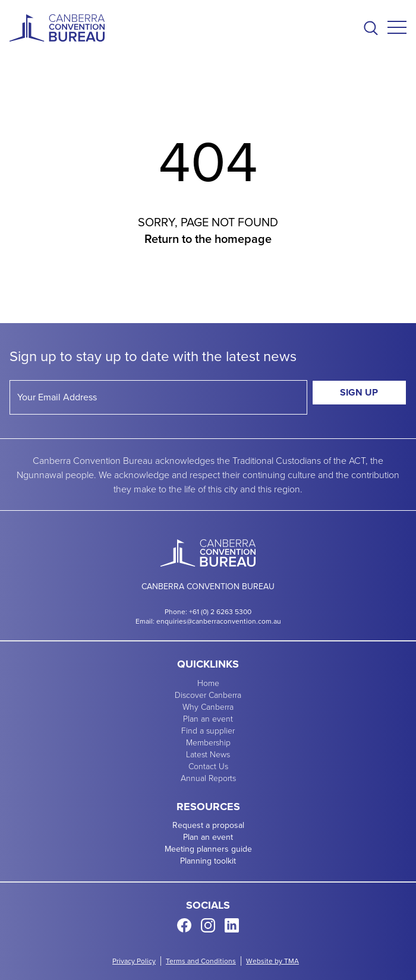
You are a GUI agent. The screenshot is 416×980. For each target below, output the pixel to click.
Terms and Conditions (201, 961)
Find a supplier (208, 730)
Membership (208, 742)
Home (208, 683)
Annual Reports (208, 778)
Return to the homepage (208, 239)
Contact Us (208, 766)
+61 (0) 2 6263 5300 (220, 612)
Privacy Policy (134, 961)
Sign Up (359, 392)
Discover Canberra (208, 695)
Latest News (208, 754)
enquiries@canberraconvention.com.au (219, 621)
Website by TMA (272, 961)
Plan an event (208, 718)
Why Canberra (208, 706)
